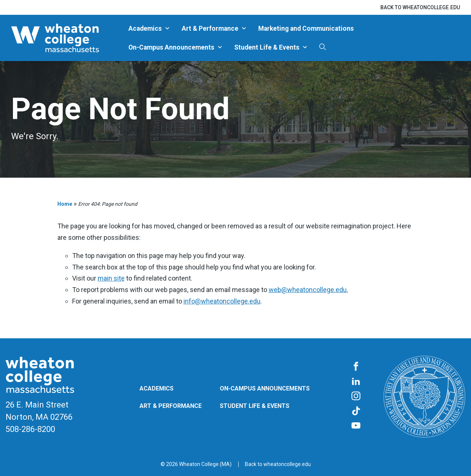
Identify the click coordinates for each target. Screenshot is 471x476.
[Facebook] (356, 367)
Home (65, 204)
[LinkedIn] (356, 382)
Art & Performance (210, 29)
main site (111, 278)
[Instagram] (356, 396)
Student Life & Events (267, 47)
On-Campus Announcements (171, 47)
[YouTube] (356, 426)
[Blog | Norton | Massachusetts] (67, 38)
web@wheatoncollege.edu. (308, 290)
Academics (145, 29)
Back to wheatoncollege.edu (420, 7)
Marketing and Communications (306, 29)
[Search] (323, 47)
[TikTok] (356, 411)
